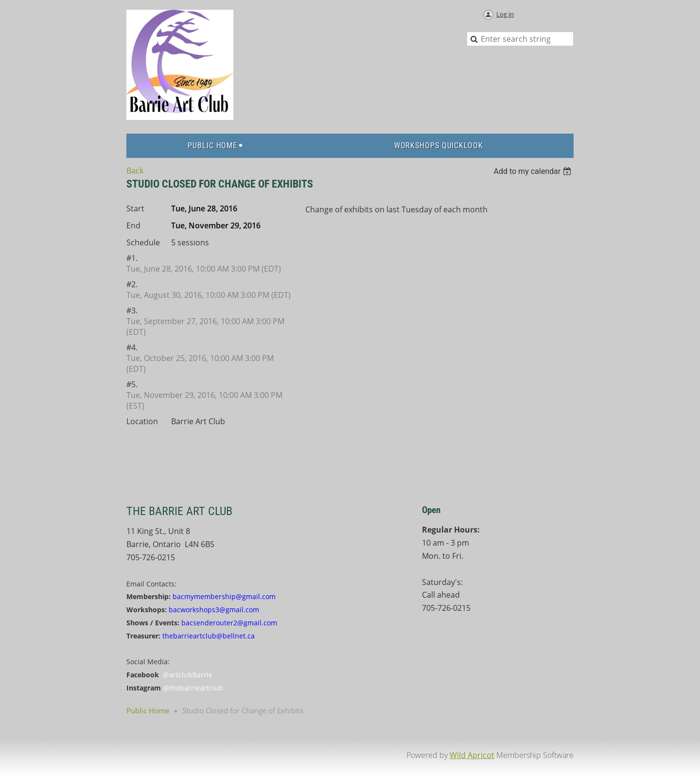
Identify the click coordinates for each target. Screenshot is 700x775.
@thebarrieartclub (193, 688)
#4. (132, 347)
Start (135, 208)
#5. (132, 384)
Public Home (148, 710)
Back (135, 171)
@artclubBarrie (188, 675)
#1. (132, 258)
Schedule (143, 242)
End (133, 225)
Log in (505, 14)
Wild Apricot (472, 755)
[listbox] (534, 171)
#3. (132, 310)
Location (142, 421)
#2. (132, 284)
